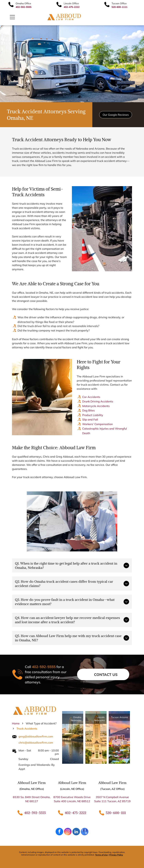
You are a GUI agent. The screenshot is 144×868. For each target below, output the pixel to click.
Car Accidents (91, 397)
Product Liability (93, 415)
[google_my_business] (85, 832)
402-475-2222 (75, 813)
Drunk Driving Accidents (98, 401)
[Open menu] (12, 17)
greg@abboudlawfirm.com (36, 736)
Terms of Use (101, 855)
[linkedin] (76, 832)
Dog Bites (88, 410)
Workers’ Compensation (97, 424)
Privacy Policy (116, 855)
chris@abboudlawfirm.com (36, 743)
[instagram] (68, 832)
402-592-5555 (44, 667)
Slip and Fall (90, 419)
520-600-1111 (116, 813)
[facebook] (59, 832)
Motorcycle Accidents (96, 406)
